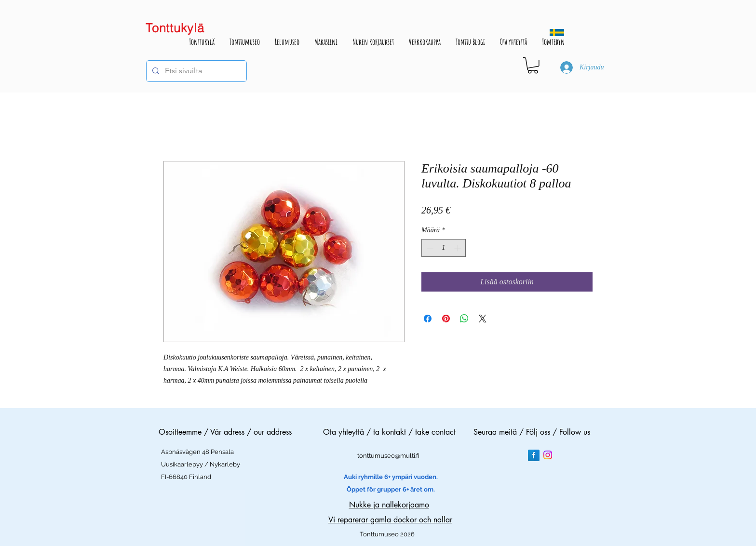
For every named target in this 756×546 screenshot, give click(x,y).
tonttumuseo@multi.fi (388, 456)
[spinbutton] (444, 248)
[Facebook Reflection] (534, 455)
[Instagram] (548, 455)
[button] (533, 66)
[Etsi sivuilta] (196, 71)
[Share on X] (483, 319)
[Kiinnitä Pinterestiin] (446, 319)
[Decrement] (429, 248)
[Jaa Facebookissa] (428, 319)
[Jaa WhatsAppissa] (464, 319)
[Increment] (458, 248)
